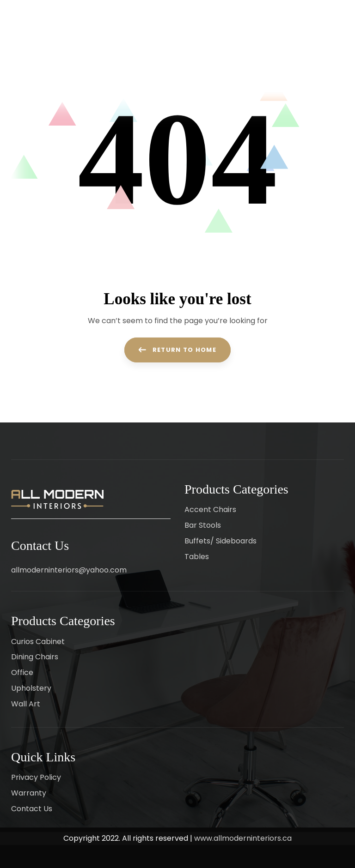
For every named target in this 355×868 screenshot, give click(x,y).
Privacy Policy (36, 777)
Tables (197, 557)
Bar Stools (203, 525)
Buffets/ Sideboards (220, 541)
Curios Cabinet (38, 642)
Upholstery (31, 688)
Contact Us (32, 809)
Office (22, 672)
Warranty (29, 793)
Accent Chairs (210, 509)
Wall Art (26, 704)
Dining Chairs (35, 657)
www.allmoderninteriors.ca (243, 838)
